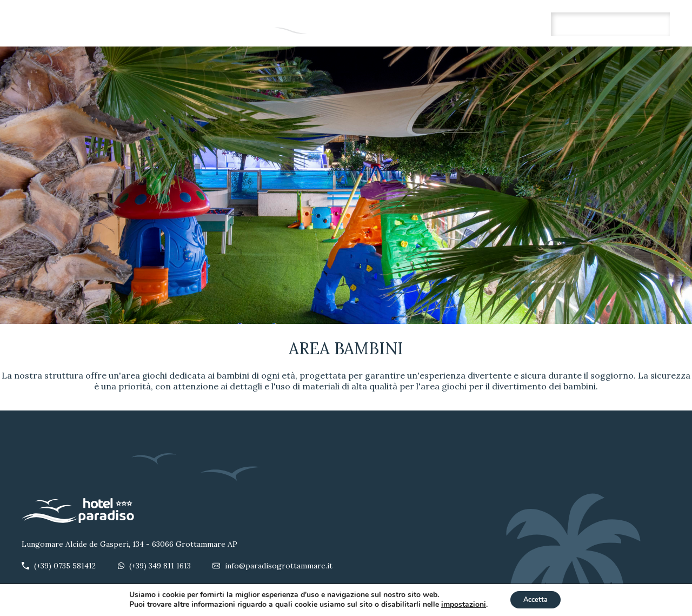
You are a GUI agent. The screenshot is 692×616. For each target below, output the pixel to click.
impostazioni (459, 604)
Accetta (535, 599)
